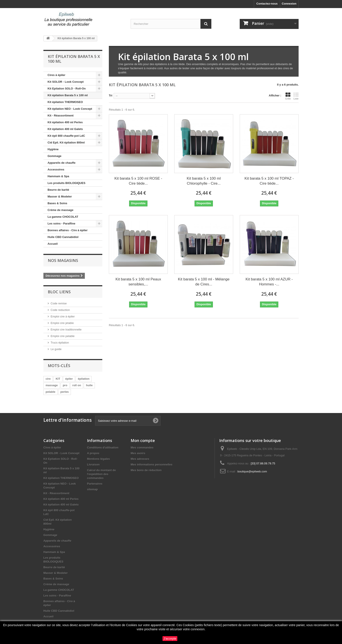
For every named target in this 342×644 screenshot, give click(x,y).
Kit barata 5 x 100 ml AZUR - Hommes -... (269, 282)
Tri (111, 95)
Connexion (289, 4)
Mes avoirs (138, 453)
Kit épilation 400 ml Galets (65, 129)
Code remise (59, 303)
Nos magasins (63, 260)
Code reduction (60, 310)
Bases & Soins (57, 203)
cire (48, 379)
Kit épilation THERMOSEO (65, 102)
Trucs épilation (60, 343)
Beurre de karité (58, 190)
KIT (58, 379)
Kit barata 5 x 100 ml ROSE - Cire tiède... (138, 181)
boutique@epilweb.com (252, 471)
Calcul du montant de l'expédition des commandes (101, 474)
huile (89, 385)
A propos (93, 453)
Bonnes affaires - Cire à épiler (68, 230)
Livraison (93, 464)
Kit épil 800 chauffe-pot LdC (66, 136)
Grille (288, 96)
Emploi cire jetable (62, 323)
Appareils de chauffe (62, 163)
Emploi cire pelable (63, 336)
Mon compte (143, 440)
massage (52, 385)
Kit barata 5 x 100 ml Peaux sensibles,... (138, 282)
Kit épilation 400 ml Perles (65, 122)
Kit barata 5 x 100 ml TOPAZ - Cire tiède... (269, 181)
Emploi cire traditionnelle (66, 330)
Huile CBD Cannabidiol (63, 237)
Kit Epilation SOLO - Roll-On (67, 89)
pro (65, 385)
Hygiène (53, 149)
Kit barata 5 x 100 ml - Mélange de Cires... (204, 282)
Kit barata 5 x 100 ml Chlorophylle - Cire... (204, 181)
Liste (296, 96)
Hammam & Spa (58, 176)
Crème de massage (61, 210)
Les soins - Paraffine (61, 223)
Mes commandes (142, 448)
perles (65, 392)
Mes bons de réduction (146, 470)
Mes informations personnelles (151, 464)
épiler (69, 379)
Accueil (53, 244)
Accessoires (56, 169)
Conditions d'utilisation (103, 448)
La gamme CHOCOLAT (63, 217)
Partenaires (95, 484)
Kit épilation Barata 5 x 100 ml (68, 95)
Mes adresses (140, 459)
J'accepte (170, 639)
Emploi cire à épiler (63, 316)
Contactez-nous (267, 4)
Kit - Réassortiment (61, 115)
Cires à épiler (56, 75)
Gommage (55, 156)
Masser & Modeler (60, 196)
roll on (77, 385)
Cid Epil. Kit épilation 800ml (66, 142)
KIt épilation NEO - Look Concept (70, 109)
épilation (84, 379)
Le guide (56, 349)
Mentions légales (98, 459)
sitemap (92, 489)
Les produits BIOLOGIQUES (66, 183)
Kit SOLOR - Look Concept (66, 82)
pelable (50, 392)
